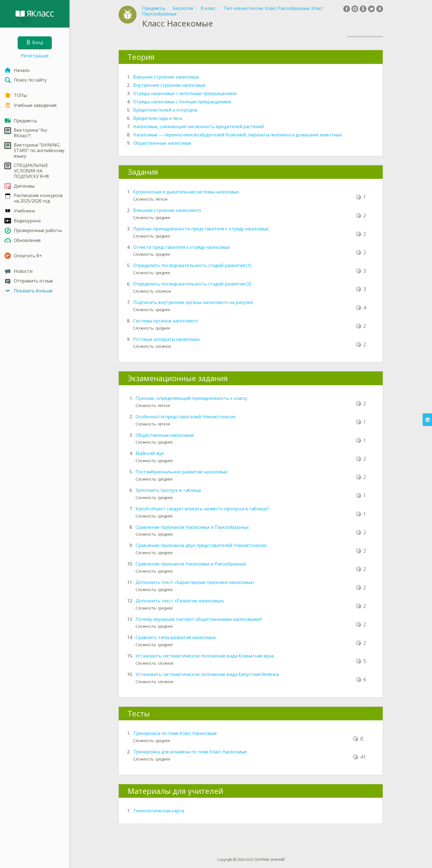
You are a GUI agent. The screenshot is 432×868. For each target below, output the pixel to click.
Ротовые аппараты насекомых (166, 339)
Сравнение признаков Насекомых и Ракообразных (191, 564)
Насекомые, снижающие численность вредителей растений (198, 126)
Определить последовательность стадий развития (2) (192, 284)
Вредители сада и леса (158, 118)
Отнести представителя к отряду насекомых (181, 247)
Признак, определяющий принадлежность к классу (191, 398)
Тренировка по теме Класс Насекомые (175, 733)
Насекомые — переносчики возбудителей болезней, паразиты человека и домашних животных (237, 135)
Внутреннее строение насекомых (169, 85)
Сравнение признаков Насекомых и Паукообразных (192, 527)
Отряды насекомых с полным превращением (182, 102)
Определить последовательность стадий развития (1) (192, 265)
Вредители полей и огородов (165, 110)
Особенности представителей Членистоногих (185, 417)
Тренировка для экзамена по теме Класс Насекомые (190, 752)
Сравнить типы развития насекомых (176, 637)
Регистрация (35, 56)
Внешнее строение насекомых (166, 77)
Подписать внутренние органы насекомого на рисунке (193, 302)
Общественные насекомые (162, 143)
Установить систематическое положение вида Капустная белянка (207, 674)
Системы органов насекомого (166, 321)
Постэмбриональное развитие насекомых (181, 472)
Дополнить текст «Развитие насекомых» (180, 601)
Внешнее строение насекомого (167, 210)
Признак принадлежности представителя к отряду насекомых (201, 229)
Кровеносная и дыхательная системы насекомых (186, 192)
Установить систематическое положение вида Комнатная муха (205, 656)
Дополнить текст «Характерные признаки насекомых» (195, 582)
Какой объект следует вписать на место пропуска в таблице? (202, 509)
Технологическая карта (159, 811)
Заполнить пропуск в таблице (168, 490)
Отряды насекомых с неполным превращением (185, 93)
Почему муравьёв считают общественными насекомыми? (199, 619)
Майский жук (150, 453)
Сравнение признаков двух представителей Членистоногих (201, 545)
